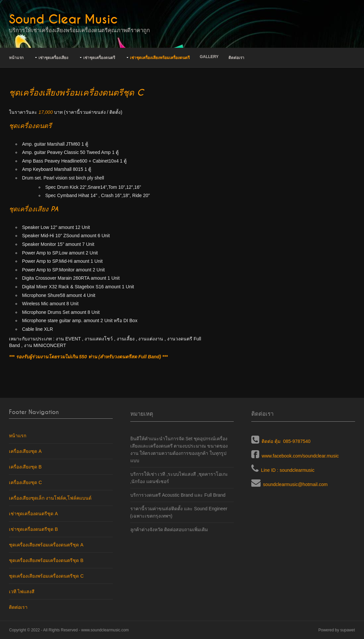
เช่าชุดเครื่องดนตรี (99, 58)
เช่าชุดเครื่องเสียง (53, 58)
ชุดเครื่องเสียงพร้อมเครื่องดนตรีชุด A (46, 545)
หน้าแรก (16, 58)
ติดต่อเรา (236, 58)
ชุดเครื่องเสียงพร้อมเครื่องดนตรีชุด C (46, 576)
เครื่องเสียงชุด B (25, 467)
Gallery (209, 57)
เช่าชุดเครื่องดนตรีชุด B (33, 529)
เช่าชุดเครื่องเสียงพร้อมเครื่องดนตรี (160, 58)
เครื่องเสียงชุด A (25, 451)
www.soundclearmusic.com (105, 630)
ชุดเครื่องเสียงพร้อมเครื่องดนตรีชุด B (46, 560)
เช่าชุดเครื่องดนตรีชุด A (33, 514)
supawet (347, 630)
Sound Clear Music (63, 20)
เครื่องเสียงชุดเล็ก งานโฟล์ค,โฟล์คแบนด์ (50, 498)
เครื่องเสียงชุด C (25, 482)
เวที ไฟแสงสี (22, 592)
